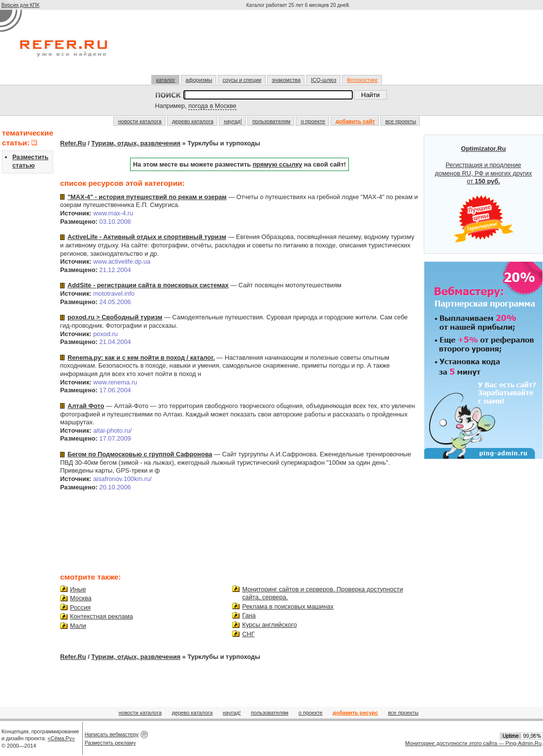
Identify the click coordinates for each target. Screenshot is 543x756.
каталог (166, 80)
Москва (81, 598)
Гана (249, 615)
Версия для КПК (20, 5)
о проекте (313, 121)
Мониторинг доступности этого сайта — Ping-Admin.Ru (473, 743)
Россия (80, 607)
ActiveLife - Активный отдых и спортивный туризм (147, 237)
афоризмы (199, 80)
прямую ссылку (278, 164)
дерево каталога (193, 121)
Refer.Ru (73, 143)
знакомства (286, 80)
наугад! (233, 121)
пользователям (271, 121)
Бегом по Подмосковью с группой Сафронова (140, 454)
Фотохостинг (362, 80)
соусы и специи (242, 80)
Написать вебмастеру (112, 734)
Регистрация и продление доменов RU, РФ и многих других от (484, 194)
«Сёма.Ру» (61, 738)
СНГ (248, 634)
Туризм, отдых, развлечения (136, 143)
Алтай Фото (86, 406)
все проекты (401, 121)
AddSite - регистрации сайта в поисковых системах (148, 285)
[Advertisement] (299, 46)
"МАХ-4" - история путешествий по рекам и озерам (147, 197)
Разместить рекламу (110, 743)
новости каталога (140, 121)
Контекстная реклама (102, 616)
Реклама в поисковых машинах (288, 606)
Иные (78, 589)
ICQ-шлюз (324, 80)
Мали (78, 626)
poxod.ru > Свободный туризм (115, 317)
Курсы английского (269, 625)
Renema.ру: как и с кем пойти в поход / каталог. (141, 358)
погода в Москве (212, 106)
